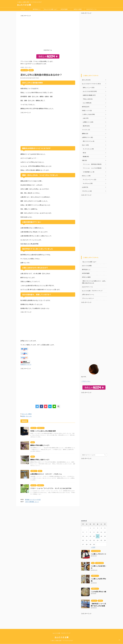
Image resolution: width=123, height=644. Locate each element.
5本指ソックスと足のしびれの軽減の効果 (43, 431)
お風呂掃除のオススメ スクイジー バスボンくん (46, 474)
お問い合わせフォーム (88, 295)
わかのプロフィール (91, 9)
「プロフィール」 (86, 381)
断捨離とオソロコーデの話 (33, 500)
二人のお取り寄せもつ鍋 (98, 592)
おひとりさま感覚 (87, 266)
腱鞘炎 (30, 414)
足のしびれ (25, 414)
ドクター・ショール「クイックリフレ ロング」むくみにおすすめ (51, 488)
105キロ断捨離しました (32, 502)
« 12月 (93, 547)
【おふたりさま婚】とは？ (50, 9)
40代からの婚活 (78, 9)
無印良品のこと (37, 9)
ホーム (23, 9)
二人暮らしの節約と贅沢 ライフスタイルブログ (61, 641)
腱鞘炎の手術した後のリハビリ (40, 460)
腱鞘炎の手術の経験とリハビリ (40, 445)
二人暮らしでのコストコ (98, 554)
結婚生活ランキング (26, 365)
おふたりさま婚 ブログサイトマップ (92, 291)
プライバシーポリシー (88, 298)
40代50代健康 (64, 9)
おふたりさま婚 (24, 5)
